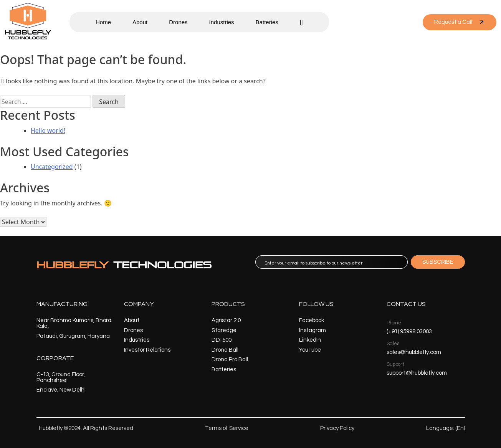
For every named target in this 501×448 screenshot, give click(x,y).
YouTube (310, 350)
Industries (222, 22)
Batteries (267, 22)
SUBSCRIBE (438, 262)
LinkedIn (310, 340)
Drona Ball (225, 350)
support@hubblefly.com (417, 373)
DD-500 (222, 340)
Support (395, 364)
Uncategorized (52, 167)
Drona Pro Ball (230, 360)
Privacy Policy (337, 428)
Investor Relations (147, 350)
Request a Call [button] (460, 22)
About (140, 22)
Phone (394, 323)
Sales (393, 344)
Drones (178, 22)
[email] (332, 262)
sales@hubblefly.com (414, 352)
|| (301, 22)
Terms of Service (227, 428)
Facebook (312, 320)
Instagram (313, 330)
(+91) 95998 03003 (409, 331)
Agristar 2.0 (226, 320)
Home (103, 22)
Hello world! (48, 131)
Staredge (224, 330)
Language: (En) (446, 428)
